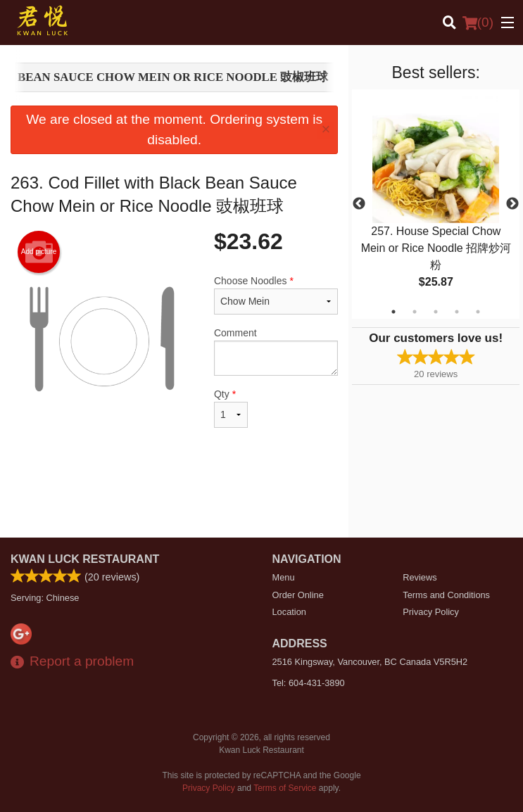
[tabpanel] (436, 204)
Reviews (420, 577)
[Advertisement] (174, 492)
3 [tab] (436, 312)
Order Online (298, 595)
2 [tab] (415, 312)
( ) (478, 23)
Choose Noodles (276, 295)
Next (512, 204)
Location (289, 612)
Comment (276, 351)
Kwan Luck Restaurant (85, 559)
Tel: (309, 683)
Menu (284, 577)
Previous (359, 204)
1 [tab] (393, 312)
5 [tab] (478, 312)
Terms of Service (285, 788)
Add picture (39, 252)
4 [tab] (457, 312)
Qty (231, 408)
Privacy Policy (431, 612)
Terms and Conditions (446, 595)
